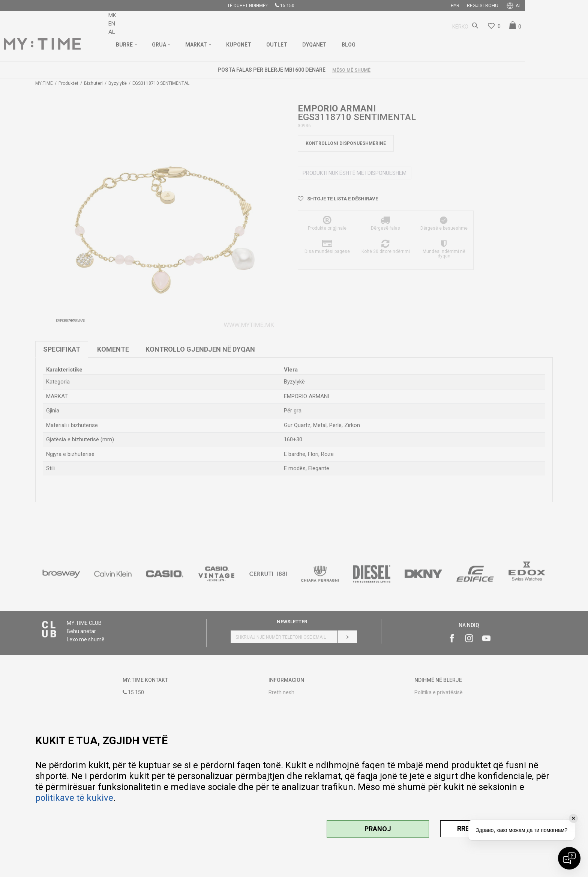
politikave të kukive (74, 798)
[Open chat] (569, 858)
